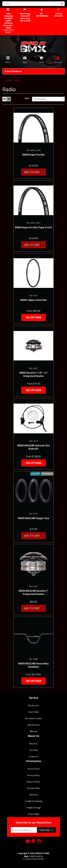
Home (7, 80)
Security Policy (33, 788)
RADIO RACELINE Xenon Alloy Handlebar (33, 665)
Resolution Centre (33, 718)
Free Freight (34, 814)
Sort (27, 98)
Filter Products (13, 71)
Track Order (33, 712)
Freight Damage (33, 807)
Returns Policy (33, 782)
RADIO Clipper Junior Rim (33, 300)
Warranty (34, 795)
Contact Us (34, 756)
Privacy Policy (34, 775)
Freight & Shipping (34, 801)
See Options (33, 317)
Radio (16, 80)
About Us (33, 744)
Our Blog (33, 750)
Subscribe (47, 830)
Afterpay (34, 731)
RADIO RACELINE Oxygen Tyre (33, 518)
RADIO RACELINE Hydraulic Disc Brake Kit (33, 447)
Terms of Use (34, 769)
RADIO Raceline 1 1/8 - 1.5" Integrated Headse (33, 374)
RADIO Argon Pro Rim (33, 155)
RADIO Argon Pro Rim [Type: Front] (33, 227)
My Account (33, 705)
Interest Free (33, 725)
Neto (42, 859)
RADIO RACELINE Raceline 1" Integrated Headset (33, 592)
